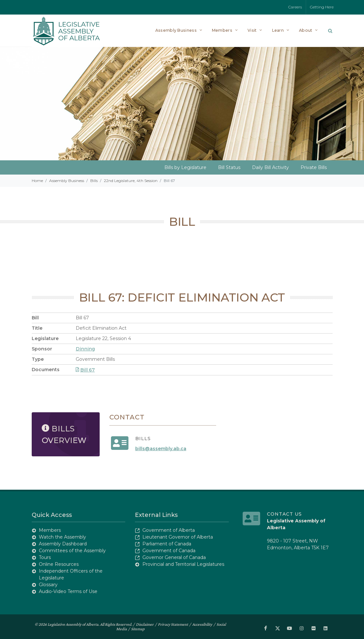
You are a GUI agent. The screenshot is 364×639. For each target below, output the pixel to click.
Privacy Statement (173, 624)
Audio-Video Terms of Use (68, 591)
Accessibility (202, 624)
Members (50, 530)
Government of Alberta (169, 530)
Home (37, 181)
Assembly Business (67, 181)
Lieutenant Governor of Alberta (178, 537)
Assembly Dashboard (63, 544)
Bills (94, 181)
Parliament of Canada (167, 544)
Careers (295, 7)
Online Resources (59, 564)
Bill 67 (85, 370)
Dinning (85, 349)
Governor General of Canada (174, 557)
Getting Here (322, 7)
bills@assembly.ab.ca (161, 449)
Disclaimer (145, 624)
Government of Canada (169, 551)
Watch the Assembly (62, 537)
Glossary (48, 585)
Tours (45, 557)
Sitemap (138, 629)
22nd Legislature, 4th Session (131, 181)
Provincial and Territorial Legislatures (183, 564)
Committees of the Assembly (72, 551)
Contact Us (284, 514)
